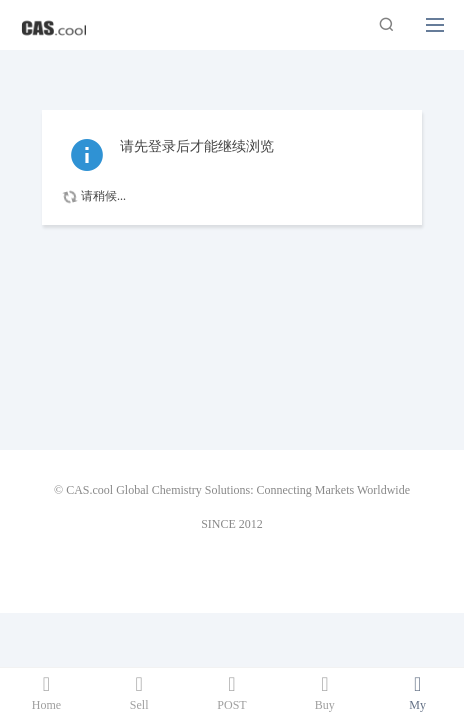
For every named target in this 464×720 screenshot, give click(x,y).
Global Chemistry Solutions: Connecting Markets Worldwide (263, 490)
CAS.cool (89, 490)
